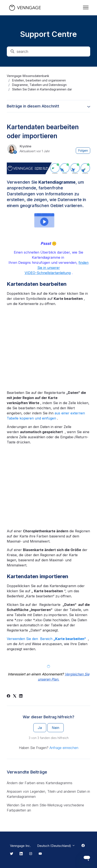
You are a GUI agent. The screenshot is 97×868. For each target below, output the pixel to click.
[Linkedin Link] (21, 854)
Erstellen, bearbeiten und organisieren (39, 80)
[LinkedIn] (21, 696)
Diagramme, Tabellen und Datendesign (39, 85)
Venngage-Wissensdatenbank (28, 76)
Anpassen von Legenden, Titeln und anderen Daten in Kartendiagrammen (48, 794)
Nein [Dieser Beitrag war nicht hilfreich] (56, 728)
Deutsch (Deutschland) (56, 846)
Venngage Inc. (20, 846)
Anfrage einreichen (64, 748)
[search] (48, 52)
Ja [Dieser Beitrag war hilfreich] (40, 728)
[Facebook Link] (83, 846)
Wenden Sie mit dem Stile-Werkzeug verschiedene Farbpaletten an (45, 808)
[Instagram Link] (31, 854)
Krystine (25, 146)
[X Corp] (15, 696)
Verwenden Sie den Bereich (47, 639)
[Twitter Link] (12, 854)
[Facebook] (8, 696)
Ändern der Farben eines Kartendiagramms (40, 783)
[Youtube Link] (40, 854)
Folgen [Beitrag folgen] (83, 150)
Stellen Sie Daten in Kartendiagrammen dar (42, 89)
